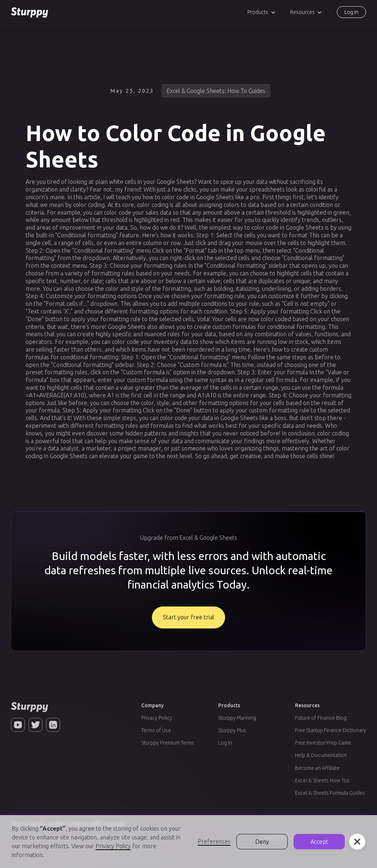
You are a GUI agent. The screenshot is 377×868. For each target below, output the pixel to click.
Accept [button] (319, 842)
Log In (225, 743)
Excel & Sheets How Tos (322, 780)
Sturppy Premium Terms (168, 743)
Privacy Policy (157, 718)
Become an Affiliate (317, 768)
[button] (262, 12)
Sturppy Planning (237, 718)
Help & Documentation (321, 755)
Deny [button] (262, 842)
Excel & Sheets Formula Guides (330, 793)
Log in (351, 12)
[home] (29, 12)
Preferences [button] (214, 841)
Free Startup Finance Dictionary (331, 730)
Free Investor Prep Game (323, 743)
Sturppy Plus (232, 730)
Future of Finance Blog (321, 718)
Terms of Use (156, 730)
